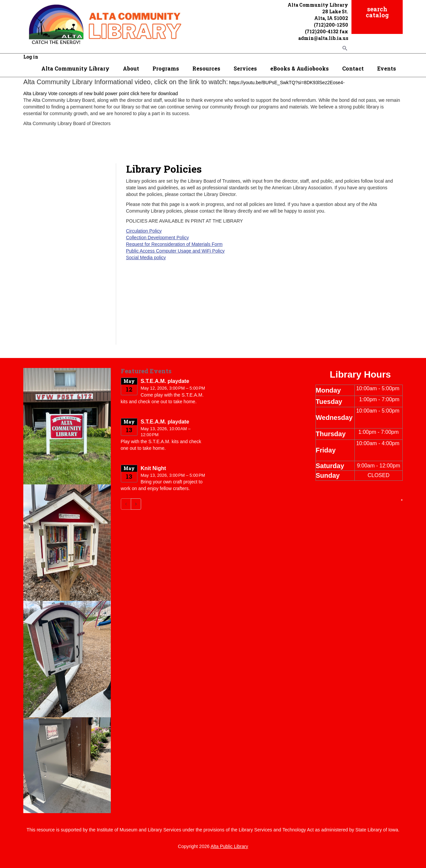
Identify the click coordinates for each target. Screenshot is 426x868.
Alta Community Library (75, 68)
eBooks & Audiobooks (300, 68)
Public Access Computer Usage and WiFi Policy (175, 251)
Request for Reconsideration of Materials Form (174, 244)
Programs (166, 68)
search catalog (377, 12)
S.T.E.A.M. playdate (165, 381)
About (131, 68)
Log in (31, 57)
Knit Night (153, 468)
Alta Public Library (229, 846)
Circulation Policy (144, 231)
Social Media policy (146, 258)
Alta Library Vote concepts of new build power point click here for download (101, 93)
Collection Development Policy (158, 238)
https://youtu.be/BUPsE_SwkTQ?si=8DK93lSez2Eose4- (287, 83)
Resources (206, 68)
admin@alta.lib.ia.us (323, 38)
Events (387, 68)
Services (245, 68)
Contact (353, 68)
